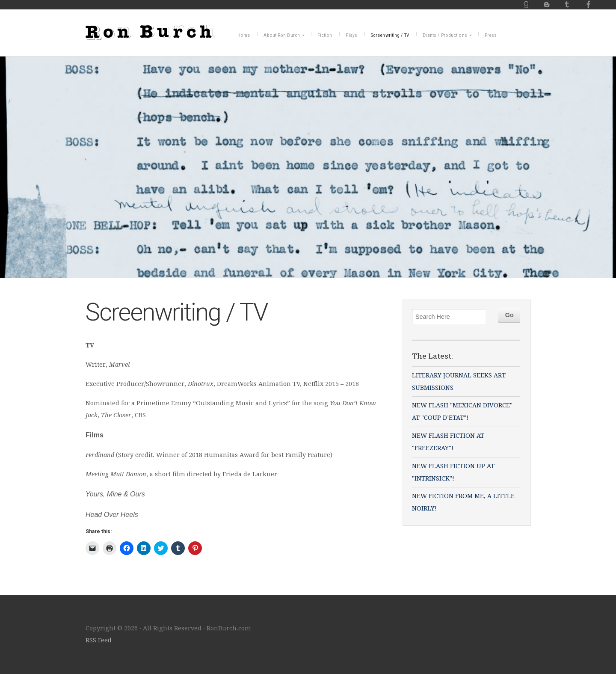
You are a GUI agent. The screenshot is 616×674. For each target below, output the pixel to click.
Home (244, 35)
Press (491, 35)
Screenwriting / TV (390, 35)
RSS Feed (99, 640)
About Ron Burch (282, 35)
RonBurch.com (150, 31)
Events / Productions (445, 35)
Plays (351, 35)
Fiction (325, 35)
